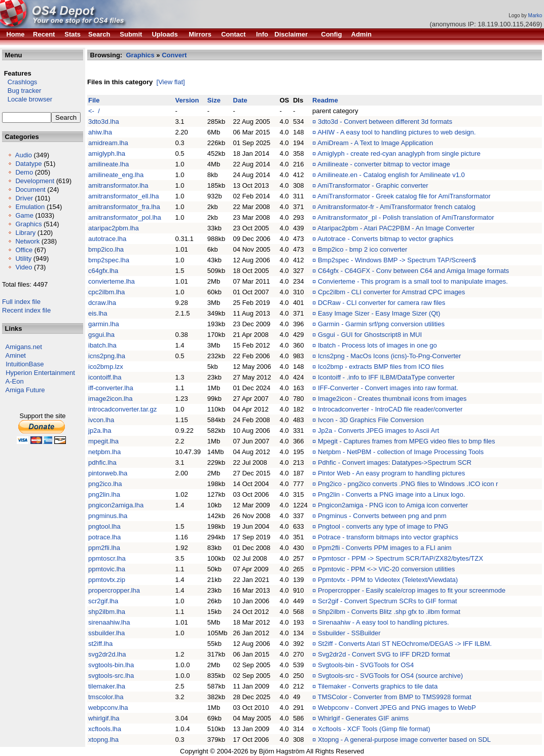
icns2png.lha (107, 356)
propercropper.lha (114, 590)
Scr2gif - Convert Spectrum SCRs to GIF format (388, 601)
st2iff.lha (100, 644)
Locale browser (27, 99)
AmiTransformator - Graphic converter (373, 185)
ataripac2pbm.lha (114, 228)
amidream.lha (108, 143)
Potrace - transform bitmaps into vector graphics (388, 537)
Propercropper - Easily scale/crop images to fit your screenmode (412, 590)
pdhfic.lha (102, 462)
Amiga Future (25, 390)
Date (240, 100)
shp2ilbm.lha (107, 612)
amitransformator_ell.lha (123, 196)
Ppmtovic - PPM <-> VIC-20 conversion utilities (386, 569)
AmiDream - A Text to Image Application (375, 143)
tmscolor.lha (106, 697)
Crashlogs (20, 82)
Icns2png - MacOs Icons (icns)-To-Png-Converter (389, 356)
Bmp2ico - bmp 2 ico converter (362, 249)
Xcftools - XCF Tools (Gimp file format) (374, 729)
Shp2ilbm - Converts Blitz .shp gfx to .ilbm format (389, 612)
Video (24, 267)
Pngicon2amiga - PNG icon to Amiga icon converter (393, 505)
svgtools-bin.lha (111, 665)
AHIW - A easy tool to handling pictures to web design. (396, 132)
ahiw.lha (100, 132)
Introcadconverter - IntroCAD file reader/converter (390, 409)
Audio (24, 155)
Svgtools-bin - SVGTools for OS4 (366, 665)
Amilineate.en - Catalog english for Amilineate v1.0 (391, 175)
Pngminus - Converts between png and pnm (382, 516)
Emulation (30, 207)
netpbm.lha (104, 452)
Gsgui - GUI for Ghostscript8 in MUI (370, 335)
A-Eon (15, 381)
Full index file (21, 302)
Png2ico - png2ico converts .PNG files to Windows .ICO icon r (408, 484)
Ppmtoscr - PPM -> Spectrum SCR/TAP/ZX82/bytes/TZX (401, 558)
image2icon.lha (110, 399)
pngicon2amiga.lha (116, 505)
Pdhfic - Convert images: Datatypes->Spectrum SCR (395, 462)
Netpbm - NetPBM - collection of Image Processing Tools (401, 452)
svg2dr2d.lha (107, 654)
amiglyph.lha (107, 153)
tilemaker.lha (107, 686)
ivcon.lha (101, 420)
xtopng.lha (103, 740)
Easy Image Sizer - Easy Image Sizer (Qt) (379, 313)
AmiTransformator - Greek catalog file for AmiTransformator (404, 196)
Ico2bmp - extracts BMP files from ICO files (381, 367)
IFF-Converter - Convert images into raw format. (388, 388)
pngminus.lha (108, 516)
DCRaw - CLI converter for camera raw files (382, 303)
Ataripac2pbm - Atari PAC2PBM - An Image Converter (396, 228)
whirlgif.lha (104, 718)
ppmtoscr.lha (107, 558)
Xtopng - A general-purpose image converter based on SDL (404, 740)
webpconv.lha (108, 708)
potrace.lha (104, 537)
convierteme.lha (112, 281)
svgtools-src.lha (111, 676)
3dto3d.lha (104, 122)
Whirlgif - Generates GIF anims (363, 718)
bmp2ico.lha (106, 249)
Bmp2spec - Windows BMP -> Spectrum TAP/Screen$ (397, 260)
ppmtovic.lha (107, 569)
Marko (535, 15)
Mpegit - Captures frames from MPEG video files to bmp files (407, 441)
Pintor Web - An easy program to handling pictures (391, 473)
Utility (23, 259)
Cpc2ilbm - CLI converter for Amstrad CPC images (391, 292)
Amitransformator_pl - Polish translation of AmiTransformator (406, 217)
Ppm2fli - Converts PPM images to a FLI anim (385, 548)
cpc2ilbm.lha (106, 292)
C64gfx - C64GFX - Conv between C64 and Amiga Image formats (413, 271)
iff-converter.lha (111, 388)
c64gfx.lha (103, 271)
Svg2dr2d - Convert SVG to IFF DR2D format (384, 654)
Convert (174, 55)
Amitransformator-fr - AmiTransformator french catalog (396, 207)
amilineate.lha (108, 164)
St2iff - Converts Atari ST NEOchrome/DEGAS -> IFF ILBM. (405, 644)
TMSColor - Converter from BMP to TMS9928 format (395, 697)
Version (187, 100)
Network (27, 241)
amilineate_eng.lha (116, 175)
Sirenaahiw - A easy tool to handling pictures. (384, 622)
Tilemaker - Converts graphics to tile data (378, 686)
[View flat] (171, 82)
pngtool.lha (104, 526)
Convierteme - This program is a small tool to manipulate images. (413, 281)
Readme (325, 100)
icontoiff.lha (105, 377)
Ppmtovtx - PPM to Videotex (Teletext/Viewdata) (388, 580)
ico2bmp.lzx (106, 367)
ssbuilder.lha (106, 633)
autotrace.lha (107, 239)
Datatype (28, 164)
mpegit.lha (103, 441)
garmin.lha (104, 324)
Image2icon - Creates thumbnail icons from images (392, 399)
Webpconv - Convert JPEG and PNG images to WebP (397, 708)
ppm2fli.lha (104, 548)
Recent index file (26, 310)
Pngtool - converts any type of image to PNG (383, 526)
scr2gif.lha (103, 601)
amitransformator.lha (118, 185)
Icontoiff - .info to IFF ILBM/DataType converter (386, 377)
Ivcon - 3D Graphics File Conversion (371, 420)
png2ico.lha (105, 484)
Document (30, 190)
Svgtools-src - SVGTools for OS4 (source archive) (390, 676)
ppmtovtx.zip (107, 580)
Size (214, 100)
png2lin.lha (104, 494)
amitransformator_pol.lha (125, 217)
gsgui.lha (101, 335)
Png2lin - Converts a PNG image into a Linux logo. (392, 494)
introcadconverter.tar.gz (122, 409)
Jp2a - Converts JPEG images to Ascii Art (378, 431)
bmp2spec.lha (109, 260)
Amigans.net (24, 347)
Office (24, 250)
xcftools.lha (105, 729)
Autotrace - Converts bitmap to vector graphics (385, 239)
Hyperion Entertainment (40, 373)
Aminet (16, 355)
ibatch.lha (102, 345)
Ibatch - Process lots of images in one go (377, 345)
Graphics (28, 224)
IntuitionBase (25, 364)
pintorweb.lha (108, 473)
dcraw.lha (102, 303)
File (94, 100)
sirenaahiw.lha (109, 622)
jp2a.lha (100, 431)
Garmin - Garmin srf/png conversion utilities (381, 324)
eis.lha (98, 313)
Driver (24, 198)
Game (24, 215)
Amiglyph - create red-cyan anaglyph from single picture (399, 153)
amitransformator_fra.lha (124, 207)
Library (25, 233)
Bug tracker (22, 91)
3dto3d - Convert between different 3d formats (385, 122)
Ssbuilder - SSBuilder (349, 633)
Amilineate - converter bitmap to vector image (384, 164)
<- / (94, 111)
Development (35, 181)
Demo (24, 172)
